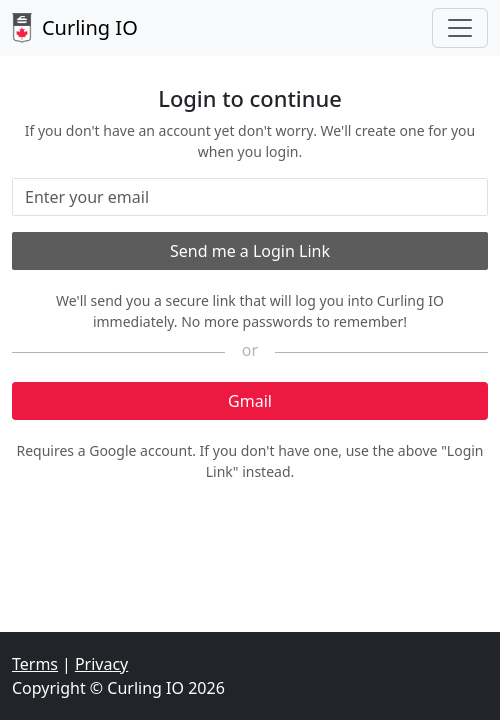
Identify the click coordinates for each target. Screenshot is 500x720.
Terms (35, 664)
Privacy (101, 664)
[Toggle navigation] (460, 28)
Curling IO (75, 28)
